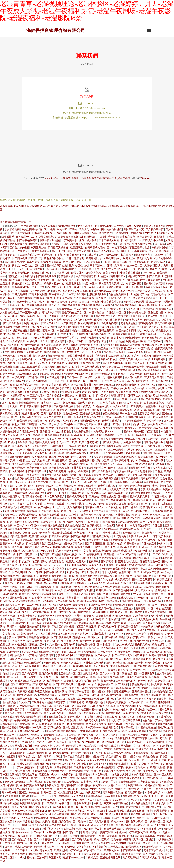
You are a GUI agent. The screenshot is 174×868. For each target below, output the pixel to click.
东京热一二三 (26, 227)
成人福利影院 (49, 599)
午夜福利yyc (39, 534)
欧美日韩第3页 (31, 418)
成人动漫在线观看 (148, 624)
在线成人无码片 (136, 635)
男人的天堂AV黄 (93, 834)
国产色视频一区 (163, 581)
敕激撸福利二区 (21, 278)
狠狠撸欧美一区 (141, 823)
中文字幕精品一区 (88, 231)
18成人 (81, 494)
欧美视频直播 (137, 689)
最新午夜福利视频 (50, 245)
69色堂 (159, 476)
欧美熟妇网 (149, 729)
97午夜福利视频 (11, 805)
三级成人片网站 (110, 740)
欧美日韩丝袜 (104, 621)
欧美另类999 (82, 639)
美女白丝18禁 (119, 848)
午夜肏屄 (30, 281)
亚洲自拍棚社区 (144, 516)
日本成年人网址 (90, 787)
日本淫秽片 (103, 400)
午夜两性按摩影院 (161, 509)
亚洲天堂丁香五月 (121, 303)
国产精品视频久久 (73, 325)
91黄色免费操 (98, 794)
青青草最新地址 (61, 390)
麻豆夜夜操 (152, 437)
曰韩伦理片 (124, 249)
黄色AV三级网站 (11, 502)
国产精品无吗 (30, 678)
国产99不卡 (141, 660)
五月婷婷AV (155, 346)
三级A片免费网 (9, 599)
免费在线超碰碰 (58, 476)
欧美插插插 (78, 729)
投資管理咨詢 (71, 183)
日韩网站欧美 (92, 653)
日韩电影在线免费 (94, 668)
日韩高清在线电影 (129, 534)
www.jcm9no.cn (54, 183)
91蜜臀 (164, 751)
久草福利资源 (54, 837)
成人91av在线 (85, 704)
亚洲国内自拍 (116, 346)
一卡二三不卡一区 (23, 855)
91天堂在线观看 (127, 787)
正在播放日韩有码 (45, 415)
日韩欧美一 (94, 386)
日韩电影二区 (158, 520)
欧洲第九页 (88, 353)
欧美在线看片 (160, 650)
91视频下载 (126, 646)
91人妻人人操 (94, 357)
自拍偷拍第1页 (131, 801)
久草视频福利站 (115, 458)
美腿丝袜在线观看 (85, 754)
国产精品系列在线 (57, 270)
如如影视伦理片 (43, 303)
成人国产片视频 (134, 382)
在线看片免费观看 (89, 364)
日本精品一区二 (25, 242)
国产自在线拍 (62, 801)
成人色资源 (41, 458)
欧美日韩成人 (163, 397)
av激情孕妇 (67, 779)
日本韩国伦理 (158, 693)
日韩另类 (99, 505)
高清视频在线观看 (37, 310)
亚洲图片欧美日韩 (84, 621)
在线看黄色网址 (49, 700)
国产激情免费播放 (32, 422)
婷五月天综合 (125, 469)
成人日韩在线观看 (78, 794)
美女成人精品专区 (152, 350)
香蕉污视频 (165, 722)
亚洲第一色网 (20, 816)
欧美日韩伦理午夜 (141, 473)
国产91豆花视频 (95, 509)
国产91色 (108, 743)
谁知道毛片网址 (153, 852)
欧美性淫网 (129, 263)
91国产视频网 (106, 664)
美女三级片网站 (164, 328)
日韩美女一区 (23, 628)
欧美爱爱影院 (48, 231)
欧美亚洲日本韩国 (20, 444)
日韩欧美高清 (99, 639)
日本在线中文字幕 (32, 404)
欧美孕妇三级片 (78, 693)
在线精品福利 (20, 498)
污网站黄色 (55, 733)
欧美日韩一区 (136, 790)
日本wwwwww (114, 437)
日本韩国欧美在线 (88, 736)
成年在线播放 (122, 823)
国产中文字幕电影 (117, 252)
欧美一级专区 (32, 328)
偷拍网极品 (85, 790)
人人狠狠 (42, 368)
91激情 (73, 307)
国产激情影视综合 (153, 859)
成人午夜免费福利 (59, 462)
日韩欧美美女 (57, 368)
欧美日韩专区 (12, 422)
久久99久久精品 (51, 397)
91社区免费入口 (113, 494)
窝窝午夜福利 (83, 552)
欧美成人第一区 (88, 613)
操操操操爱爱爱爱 (99, 693)
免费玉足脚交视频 (144, 397)
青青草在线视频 (107, 491)
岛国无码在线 (35, 588)
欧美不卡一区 (17, 310)
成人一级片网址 (107, 375)
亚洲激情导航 (25, 447)
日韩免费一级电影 (32, 852)
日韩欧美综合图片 (112, 372)
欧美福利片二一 (41, 375)
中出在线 (166, 577)
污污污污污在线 (152, 458)
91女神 (165, 462)
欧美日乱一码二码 (72, 516)
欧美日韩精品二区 (82, 462)
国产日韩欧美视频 (63, 689)
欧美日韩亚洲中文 (54, 289)
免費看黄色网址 (83, 256)
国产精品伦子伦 (145, 386)
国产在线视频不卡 (17, 382)
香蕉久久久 (91, 523)
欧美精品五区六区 (151, 512)
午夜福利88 (68, 852)
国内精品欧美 (143, 650)
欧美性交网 (61, 855)
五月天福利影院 (38, 299)
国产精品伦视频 (61, 335)
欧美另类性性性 (89, 581)
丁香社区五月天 (150, 332)
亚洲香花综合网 (109, 581)
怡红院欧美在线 (132, 725)
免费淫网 (160, 469)
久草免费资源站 (28, 520)
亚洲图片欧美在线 (29, 798)
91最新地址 (24, 465)
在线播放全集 (153, 451)
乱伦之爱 (59, 751)
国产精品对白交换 (94, 317)
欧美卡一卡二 (166, 704)
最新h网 (74, 581)
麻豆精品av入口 (43, 855)
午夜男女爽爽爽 (103, 808)
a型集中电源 (12, 801)
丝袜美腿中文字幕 (131, 751)
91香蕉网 (103, 281)
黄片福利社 (59, 574)
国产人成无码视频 (128, 527)
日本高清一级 (74, 718)
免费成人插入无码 (45, 447)
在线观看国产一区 (158, 429)
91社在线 (62, 693)
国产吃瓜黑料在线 (101, 610)
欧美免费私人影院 (99, 545)
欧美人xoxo (77, 823)
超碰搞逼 (168, 404)
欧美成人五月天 (148, 704)
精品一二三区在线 (82, 335)
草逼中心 (108, 310)
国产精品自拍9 (116, 852)
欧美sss (59, 523)
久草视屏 (79, 538)
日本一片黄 (16, 765)
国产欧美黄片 (136, 411)
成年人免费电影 (41, 465)
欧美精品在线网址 (67, 415)
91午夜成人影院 (19, 686)
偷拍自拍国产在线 (153, 725)
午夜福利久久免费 (20, 566)
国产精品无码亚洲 (134, 307)
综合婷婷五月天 (145, 603)
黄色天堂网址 (121, 819)
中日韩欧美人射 (151, 812)
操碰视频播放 (67, 588)
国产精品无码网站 (121, 758)
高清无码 (34, 527)
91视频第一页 (104, 595)
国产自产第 (154, 281)
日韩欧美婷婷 (146, 328)
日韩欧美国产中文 (131, 859)
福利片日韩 (19, 429)
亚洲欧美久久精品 (35, 455)
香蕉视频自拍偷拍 (28, 653)
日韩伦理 (32, 429)
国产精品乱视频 (126, 711)
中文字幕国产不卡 (75, 260)
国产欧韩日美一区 (134, 437)
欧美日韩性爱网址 (161, 707)
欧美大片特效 (23, 534)
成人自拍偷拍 (140, 393)
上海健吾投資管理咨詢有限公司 (54, 30)
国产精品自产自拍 (140, 675)
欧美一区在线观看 (18, 296)
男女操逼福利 (89, 397)
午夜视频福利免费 (91, 368)
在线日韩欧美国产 (25, 794)
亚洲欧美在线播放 (91, 418)
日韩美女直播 (149, 548)
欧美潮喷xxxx (20, 671)
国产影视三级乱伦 (73, 733)
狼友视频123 (59, 812)
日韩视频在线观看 (59, 541)
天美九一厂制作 (76, 346)
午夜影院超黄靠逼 (23, 469)
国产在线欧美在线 (42, 314)
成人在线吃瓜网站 (51, 350)
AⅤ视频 (36, 725)
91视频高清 (34, 714)
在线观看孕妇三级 (60, 393)
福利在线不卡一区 (57, 292)
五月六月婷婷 (20, 299)
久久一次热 (38, 292)
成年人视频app (83, 296)
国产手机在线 (77, 747)
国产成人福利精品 (48, 494)
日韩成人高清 (57, 346)
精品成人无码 (99, 498)
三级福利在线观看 (81, 671)
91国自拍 (134, 332)
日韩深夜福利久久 (124, 465)
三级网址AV (95, 642)
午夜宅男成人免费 (150, 862)
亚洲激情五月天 (19, 249)
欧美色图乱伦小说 (32, 234)
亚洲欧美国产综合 (136, 639)
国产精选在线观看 (54, 509)
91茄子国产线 (123, 664)
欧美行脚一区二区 (86, 664)
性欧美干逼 (29, 332)
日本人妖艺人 (83, 411)
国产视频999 (47, 437)
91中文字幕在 (84, 852)
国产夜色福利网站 (123, 595)
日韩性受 (158, 530)
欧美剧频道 (77, 252)
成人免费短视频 (78, 769)
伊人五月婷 (92, 538)
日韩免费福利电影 (42, 585)
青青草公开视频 (26, 368)
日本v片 (19, 386)
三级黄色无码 (135, 379)
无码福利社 (119, 635)
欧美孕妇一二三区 (109, 260)
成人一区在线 (143, 364)
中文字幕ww (9, 415)
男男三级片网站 (144, 595)
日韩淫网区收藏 (110, 859)
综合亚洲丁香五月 (139, 765)
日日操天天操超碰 (58, 252)
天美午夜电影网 (63, 772)
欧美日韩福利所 (73, 686)
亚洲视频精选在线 (143, 758)
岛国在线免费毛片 (102, 238)
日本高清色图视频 (37, 624)
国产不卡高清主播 (37, 476)
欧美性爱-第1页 (98, 314)
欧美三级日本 (117, 256)
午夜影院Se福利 (29, 437)
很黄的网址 (152, 400)
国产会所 (20, 624)
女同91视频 (137, 238)
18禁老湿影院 (82, 238)
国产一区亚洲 (131, 653)
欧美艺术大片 (23, 505)
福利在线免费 (134, 231)
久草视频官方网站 (15, 516)
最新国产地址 (143, 260)
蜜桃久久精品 (43, 826)
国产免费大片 (45, 794)
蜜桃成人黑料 (37, 650)
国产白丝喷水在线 (49, 429)
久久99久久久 (146, 335)
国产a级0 (119, 231)
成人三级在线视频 (65, 704)
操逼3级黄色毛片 (62, 826)
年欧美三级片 (110, 812)
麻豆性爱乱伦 (110, 418)
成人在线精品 (72, 530)
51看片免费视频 (140, 769)
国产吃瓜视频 (108, 408)
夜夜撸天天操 (55, 361)
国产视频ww (12, 783)
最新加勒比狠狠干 (88, 408)
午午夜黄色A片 (70, 646)
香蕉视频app (78, 624)
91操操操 (118, 433)
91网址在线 (159, 473)
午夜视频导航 (107, 332)
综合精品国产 (69, 790)
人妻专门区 (150, 270)
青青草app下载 (52, 761)
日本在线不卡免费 (90, 382)
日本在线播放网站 (136, 422)
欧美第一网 (41, 426)
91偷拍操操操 (108, 527)
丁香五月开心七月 (140, 252)
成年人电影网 (35, 646)
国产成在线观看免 (65, 606)
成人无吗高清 (40, 462)
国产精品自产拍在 (22, 844)
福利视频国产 (92, 686)
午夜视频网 (42, 325)
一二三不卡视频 (160, 559)
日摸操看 (80, 761)
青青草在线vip (109, 603)
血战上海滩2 (115, 794)
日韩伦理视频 (163, 415)
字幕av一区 (159, 260)
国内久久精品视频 (79, 465)
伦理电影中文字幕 (52, 260)
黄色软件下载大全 (152, 834)
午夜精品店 (92, 862)
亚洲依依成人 (20, 256)
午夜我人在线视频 (53, 530)
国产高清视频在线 (47, 281)
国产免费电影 (8, 361)
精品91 (4, 400)
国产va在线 (58, 375)
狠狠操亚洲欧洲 (23, 433)
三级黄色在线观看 (107, 841)
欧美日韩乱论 (111, 733)
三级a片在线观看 (121, 393)
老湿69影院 (133, 834)
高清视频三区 (118, 281)
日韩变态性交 (110, 646)
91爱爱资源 (43, 581)
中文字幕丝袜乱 (61, 278)
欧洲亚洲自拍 (39, 252)
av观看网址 (73, 368)
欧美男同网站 (112, 855)
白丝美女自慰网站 (127, 335)
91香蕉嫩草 (100, 852)
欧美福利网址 (123, 743)
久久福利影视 (114, 512)
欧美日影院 (129, 538)
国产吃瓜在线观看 (12, 328)
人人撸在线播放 (9, 317)
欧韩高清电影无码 (53, 440)
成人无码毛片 (161, 433)
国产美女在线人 (21, 451)
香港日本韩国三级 (95, 548)
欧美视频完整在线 (148, 462)
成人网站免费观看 (110, 592)
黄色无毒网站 (133, 458)
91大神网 (161, 830)
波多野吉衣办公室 (23, 343)
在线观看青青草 (63, 314)
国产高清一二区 (164, 556)
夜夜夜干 (10, 675)
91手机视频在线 (92, 310)
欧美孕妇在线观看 (25, 483)
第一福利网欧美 (159, 743)
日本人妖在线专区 (66, 740)
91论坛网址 (97, 437)
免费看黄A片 (68, 650)
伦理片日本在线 (33, 635)
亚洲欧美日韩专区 (61, 487)
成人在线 (37, 761)
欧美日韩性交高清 (30, 808)
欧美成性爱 (8, 242)
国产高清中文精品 (148, 740)
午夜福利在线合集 (20, 314)
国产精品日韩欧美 (148, 787)
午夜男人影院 (43, 696)
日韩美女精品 (32, 411)
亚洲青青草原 (86, 321)
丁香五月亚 (50, 635)
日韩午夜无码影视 (45, 747)
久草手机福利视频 (159, 256)
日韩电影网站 (162, 805)
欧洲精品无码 (88, 837)
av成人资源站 (126, 603)
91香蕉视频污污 (93, 559)
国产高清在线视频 (112, 700)
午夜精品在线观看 (74, 527)
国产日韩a (73, 382)
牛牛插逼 (165, 624)
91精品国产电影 (150, 577)
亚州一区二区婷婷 (40, 335)
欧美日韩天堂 (15, 736)
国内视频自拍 (9, 707)
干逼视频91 (26, 747)
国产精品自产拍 (163, 552)
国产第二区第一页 (37, 862)
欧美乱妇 (147, 552)
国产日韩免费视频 (59, 473)
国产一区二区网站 (62, 256)
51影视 (121, 408)
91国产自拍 (7, 483)
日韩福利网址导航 (49, 516)
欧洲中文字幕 (155, 689)
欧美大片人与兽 (100, 830)
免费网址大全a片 (31, 805)
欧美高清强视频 (102, 556)
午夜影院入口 (164, 314)
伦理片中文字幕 (83, 556)
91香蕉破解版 (153, 798)
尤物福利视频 (94, 278)
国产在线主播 (103, 321)
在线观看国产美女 (49, 657)
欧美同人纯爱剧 (98, 570)
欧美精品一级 (8, 559)
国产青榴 (47, 411)
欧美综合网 (76, 776)
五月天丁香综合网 (146, 754)
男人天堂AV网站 (44, 704)
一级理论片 (36, 353)
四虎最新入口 (155, 657)
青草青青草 (42, 823)
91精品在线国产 (144, 469)
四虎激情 (94, 502)
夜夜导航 (94, 566)
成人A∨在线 (120, 411)
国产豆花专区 (106, 657)
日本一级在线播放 (61, 617)
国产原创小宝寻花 (102, 465)
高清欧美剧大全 (51, 372)
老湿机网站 (142, 772)
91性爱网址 (157, 621)
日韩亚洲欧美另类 (30, 317)
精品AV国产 (90, 289)
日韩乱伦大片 (15, 281)
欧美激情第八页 (89, 332)
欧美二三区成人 (125, 613)
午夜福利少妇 (74, 444)
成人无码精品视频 (38, 393)
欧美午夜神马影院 (121, 844)
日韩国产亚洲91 (50, 328)
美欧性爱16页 (142, 646)
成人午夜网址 (25, 415)
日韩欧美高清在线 (36, 548)
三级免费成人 (89, 483)
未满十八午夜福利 (121, 671)
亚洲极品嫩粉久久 (150, 418)
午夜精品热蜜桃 (137, 570)
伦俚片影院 (148, 314)
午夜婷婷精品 (132, 794)
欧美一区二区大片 (158, 570)
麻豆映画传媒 (132, 548)
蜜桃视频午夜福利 (10, 332)
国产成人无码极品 (75, 765)
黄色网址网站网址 (126, 462)
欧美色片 (166, 357)
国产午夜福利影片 (55, 577)
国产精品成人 (94, 743)
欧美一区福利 (146, 686)
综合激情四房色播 (153, 599)
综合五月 (132, 559)
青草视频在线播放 (114, 776)
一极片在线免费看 (75, 361)
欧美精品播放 (25, 426)
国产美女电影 (23, 729)
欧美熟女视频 (161, 718)
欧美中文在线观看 (29, 599)
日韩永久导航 (89, 563)
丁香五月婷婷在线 (114, 422)
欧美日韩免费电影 (151, 285)
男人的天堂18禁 (9, 494)
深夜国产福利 (12, 350)
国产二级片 (155, 736)
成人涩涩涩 (58, 444)
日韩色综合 (16, 455)
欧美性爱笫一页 (90, 249)
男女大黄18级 (59, 581)
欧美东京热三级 (38, 570)
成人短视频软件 (19, 693)
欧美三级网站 (8, 711)
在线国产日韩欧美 (157, 635)
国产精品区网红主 (121, 429)
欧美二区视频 (102, 844)
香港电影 (147, 718)
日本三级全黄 (49, 610)
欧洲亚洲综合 (141, 693)
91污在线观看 (121, 321)
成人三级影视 (72, 353)
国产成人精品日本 (140, 502)
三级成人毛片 (17, 646)
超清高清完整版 (86, 783)
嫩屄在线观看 (17, 660)
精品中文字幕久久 (73, 548)
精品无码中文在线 (154, 245)
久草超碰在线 (59, 545)
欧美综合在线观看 (139, 541)
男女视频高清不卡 (89, 328)
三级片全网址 (52, 274)
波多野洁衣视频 (106, 711)
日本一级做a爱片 (17, 487)
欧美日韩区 (78, 278)
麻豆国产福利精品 (77, 458)
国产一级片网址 (60, 671)
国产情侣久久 (59, 769)
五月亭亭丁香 (24, 689)
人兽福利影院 (40, 451)
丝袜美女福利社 (24, 751)
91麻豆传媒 (166, 375)
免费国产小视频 (147, 390)
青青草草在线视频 (136, 444)
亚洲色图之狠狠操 (30, 613)
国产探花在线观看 (42, 628)
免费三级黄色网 (93, 776)
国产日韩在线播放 (15, 267)
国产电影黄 (117, 617)
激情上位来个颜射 (156, 372)
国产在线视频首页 (78, 534)
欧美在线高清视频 (116, 707)
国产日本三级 (125, 267)
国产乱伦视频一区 (64, 711)
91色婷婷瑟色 (90, 592)
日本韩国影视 (82, 848)
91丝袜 (163, 274)
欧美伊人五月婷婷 (63, 296)
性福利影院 (71, 595)
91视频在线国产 (104, 689)
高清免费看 (60, 469)
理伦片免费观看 (153, 606)
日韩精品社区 (77, 743)
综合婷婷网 (74, 592)
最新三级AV (143, 613)
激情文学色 (53, 790)
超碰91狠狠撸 (8, 339)
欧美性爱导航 (124, 397)
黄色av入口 (13, 682)
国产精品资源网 (80, 819)
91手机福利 (158, 646)
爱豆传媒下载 (134, 776)
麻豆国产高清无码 (86, 631)
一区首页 (156, 563)
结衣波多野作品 (30, 783)
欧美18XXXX (153, 357)
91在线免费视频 (91, 372)
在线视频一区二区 (115, 440)
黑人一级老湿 (116, 455)
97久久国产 (53, 650)
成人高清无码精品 (26, 606)
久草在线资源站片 (66, 725)
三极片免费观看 (70, 520)
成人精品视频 (72, 714)
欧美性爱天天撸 (109, 242)
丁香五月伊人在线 (103, 585)
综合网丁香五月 (93, 855)
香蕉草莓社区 (74, 603)
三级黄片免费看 (42, 689)
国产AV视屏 (76, 855)
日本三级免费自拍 (20, 538)
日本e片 (25, 801)
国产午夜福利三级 (114, 642)
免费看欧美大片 (9, 581)
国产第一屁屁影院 (104, 390)
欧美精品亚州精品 (82, 758)
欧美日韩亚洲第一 (74, 267)
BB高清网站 (159, 364)
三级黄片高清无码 (79, 830)
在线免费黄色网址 (89, 725)
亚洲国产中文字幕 (38, 487)
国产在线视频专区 (25, 772)
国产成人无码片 (111, 447)
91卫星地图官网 (16, 393)
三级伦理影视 (101, 758)
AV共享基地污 (164, 844)
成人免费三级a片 (86, 711)
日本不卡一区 (116, 639)
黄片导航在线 (117, 682)
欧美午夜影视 (113, 668)
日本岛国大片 (96, 451)
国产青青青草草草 (64, 343)
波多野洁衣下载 (75, 357)
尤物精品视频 (165, 841)
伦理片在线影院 (63, 628)
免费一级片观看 (88, 245)
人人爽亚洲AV (37, 307)
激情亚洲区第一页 (134, 234)
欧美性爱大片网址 (97, 361)
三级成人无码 (69, 364)
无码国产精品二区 (136, 642)
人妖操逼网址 (157, 440)
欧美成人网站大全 (81, 585)
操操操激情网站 (19, 541)
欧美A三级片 (104, 805)
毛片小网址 (21, 830)
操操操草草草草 (137, 281)
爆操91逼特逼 (154, 307)
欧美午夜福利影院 (57, 480)
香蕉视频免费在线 (130, 783)
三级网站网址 (121, 238)
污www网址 (135, 628)
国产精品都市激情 (102, 696)
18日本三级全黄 (73, 422)
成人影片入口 (151, 848)
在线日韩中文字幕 (133, 451)
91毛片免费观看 (108, 563)
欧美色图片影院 (33, 668)
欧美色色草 (113, 588)
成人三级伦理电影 (101, 819)
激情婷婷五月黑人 (91, 350)
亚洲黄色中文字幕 (25, 563)
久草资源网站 (52, 321)
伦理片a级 (55, 426)
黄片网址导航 (130, 862)
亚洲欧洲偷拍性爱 (126, 390)
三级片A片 (60, 794)
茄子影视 (160, 249)
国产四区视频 (20, 263)
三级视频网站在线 (52, 595)
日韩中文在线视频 (39, 617)
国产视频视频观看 (121, 693)
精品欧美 (5, 307)
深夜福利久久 (108, 364)
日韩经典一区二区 (117, 317)
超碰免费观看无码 (59, 758)
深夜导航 (74, 469)
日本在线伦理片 (101, 779)
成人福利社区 (37, 270)
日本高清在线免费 (134, 700)
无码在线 (105, 523)
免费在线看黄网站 (155, 790)
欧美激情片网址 (59, 776)
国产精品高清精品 (28, 700)
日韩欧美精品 (55, 816)
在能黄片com (84, 588)
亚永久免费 (45, 682)
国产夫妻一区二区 (155, 826)
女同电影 (15, 779)
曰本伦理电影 (20, 650)
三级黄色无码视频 (39, 642)
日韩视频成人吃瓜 (10, 418)
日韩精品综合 (47, 592)
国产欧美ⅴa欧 (70, 245)
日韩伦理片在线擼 (134, 292)
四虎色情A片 (159, 267)
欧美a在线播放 (131, 718)
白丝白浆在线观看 (30, 372)
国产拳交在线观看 (161, 613)
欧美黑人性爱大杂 (77, 566)
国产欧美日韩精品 (28, 848)
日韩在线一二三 (150, 534)
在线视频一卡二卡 (38, 346)
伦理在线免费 (109, 502)
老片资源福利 (15, 397)
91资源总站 (120, 805)
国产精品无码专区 (30, 390)
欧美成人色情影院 (143, 830)
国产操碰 (108, 520)
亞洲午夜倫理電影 (51, 418)
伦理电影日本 (119, 400)
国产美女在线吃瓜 (90, 415)
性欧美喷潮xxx (28, 512)
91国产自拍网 (141, 621)
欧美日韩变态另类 (90, 447)
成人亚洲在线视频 (158, 574)
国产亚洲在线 (131, 512)
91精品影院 (93, 577)
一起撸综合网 (28, 574)
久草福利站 (45, 512)
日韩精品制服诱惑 (129, 415)
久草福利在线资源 (130, 350)
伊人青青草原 (93, 267)
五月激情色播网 (144, 476)
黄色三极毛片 (160, 610)
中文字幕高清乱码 (112, 307)
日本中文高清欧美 (40, 256)
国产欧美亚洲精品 (120, 487)
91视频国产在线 (164, 238)
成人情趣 (19, 548)
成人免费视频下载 (91, 798)
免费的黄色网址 (164, 631)
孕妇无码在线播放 (123, 476)
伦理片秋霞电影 (121, 523)
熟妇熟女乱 (70, 408)
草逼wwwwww (21, 837)
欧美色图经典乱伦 (152, 343)
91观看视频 (48, 740)
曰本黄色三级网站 (119, 473)
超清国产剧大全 (79, 682)
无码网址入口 (136, 400)
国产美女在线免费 (35, 790)
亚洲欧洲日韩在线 (111, 862)
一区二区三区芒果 (94, 444)
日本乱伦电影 (113, 451)
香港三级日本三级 (129, 577)
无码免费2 (96, 534)
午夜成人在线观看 (79, 476)
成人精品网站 (117, 361)
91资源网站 (120, 541)
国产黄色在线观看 (121, 830)
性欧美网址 (125, 274)
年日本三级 (109, 267)
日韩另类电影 (138, 714)
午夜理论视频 (157, 393)
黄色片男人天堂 (33, 289)
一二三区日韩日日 (58, 386)
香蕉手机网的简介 (52, 834)
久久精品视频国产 (127, 704)
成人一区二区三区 (163, 819)
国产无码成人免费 (82, 844)
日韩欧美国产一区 (15, 610)
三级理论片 (13, 664)
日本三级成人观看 (109, 245)
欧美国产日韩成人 (126, 686)
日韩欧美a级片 (160, 823)
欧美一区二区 (76, 812)
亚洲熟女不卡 (143, 610)
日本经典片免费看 (87, 343)
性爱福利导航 (165, 411)
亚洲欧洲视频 (132, 343)
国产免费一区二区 (72, 859)
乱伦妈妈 (10, 689)
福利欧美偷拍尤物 (141, 498)
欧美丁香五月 (17, 509)
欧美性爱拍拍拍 (95, 707)
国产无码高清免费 (50, 653)
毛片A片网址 (163, 603)
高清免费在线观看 (51, 267)
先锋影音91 (91, 574)
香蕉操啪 (151, 411)
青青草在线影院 (59, 823)
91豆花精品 (90, 751)
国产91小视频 (141, 563)
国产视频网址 (20, 577)
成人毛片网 (133, 361)
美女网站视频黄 (82, 617)
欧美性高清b (133, 314)
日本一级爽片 (9, 408)
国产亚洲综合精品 (110, 606)
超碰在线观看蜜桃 (29, 408)
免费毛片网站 (163, 595)
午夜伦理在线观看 (84, 303)
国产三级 (149, 325)
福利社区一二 (98, 675)
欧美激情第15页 (142, 664)
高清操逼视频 (60, 465)
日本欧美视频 (50, 808)
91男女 (149, 238)
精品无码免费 (38, 686)
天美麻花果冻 (106, 837)
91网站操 (104, 343)
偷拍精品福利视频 (23, 704)
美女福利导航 (145, 263)
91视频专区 (14, 657)
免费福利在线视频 (105, 704)
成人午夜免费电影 (155, 617)
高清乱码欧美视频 (123, 610)
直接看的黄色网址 (90, 426)
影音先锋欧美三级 (154, 487)
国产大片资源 (143, 296)
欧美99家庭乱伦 (24, 826)
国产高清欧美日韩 (81, 390)
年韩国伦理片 (128, 624)
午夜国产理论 (160, 502)
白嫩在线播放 (67, 494)
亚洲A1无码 (79, 487)
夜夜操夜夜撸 (22, 585)
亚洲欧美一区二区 (71, 678)
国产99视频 (122, 689)
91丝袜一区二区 (133, 270)
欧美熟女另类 (61, 585)
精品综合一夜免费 (163, 498)
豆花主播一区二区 (89, 700)
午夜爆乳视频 (131, 285)
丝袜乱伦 (128, 516)
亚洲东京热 (55, 548)
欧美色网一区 (47, 621)
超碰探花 (61, 592)
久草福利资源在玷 (136, 455)
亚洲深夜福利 (108, 566)
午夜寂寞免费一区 (35, 736)
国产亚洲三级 (35, 787)
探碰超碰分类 (52, 404)
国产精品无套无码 (17, 570)
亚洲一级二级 (69, 657)
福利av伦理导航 (67, 231)
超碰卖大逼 (28, 325)
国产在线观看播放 (23, 819)
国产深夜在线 (125, 678)
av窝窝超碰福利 (26, 711)
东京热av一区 (28, 494)
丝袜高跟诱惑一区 (54, 357)
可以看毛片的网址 (155, 382)
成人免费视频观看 (141, 808)
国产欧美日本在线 (37, 473)
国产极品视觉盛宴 (12, 635)
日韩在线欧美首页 (17, 527)
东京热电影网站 (155, 747)
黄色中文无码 (148, 527)
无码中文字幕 (115, 270)
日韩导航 (68, 761)
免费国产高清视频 (140, 491)
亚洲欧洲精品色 (141, 696)
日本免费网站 (17, 476)
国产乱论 (32, 660)
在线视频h (68, 379)
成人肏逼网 (6, 617)
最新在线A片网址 (123, 296)
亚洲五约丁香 (140, 743)
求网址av (123, 491)
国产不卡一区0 (58, 310)
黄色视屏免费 (60, 285)
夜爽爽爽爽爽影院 (114, 834)
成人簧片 (149, 592)
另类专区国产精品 (75, 816)
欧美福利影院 (158, 772)
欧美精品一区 (78, 386)
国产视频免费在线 (47, 483)
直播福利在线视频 (20, 462)
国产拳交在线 (103, 660)
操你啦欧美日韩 (58, 722)
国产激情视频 (66, 631)
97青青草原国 (118, 353)
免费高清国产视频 (50, 559)
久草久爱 (146, 794)
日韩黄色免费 (77, 707)
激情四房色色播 (73, 834)
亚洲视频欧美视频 (143, 249)
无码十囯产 (25, 733)
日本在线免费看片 (55, 502)
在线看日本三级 (63, 238)
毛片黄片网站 (29, 657)
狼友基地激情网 (43, 343)
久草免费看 (33, 267)
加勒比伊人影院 (121, 779)
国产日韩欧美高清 (154, 289)
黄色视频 (137, 487)
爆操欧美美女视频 (20, 603)
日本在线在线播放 (59, 505)
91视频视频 (147, 415)
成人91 (55, 779)
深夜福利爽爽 (128, 242)
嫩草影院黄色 (153, 292)
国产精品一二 (71, 837)
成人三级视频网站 (36, 386)
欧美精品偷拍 (163, 480)
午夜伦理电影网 (117, 339)
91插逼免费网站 (144, 556)
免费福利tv (122, 530)
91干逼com (35, 530)
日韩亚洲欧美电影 (137, 440)
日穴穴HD (98, 552)
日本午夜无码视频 (68, 805)
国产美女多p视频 (19, 252)
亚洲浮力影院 (57, 458)
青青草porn (106, 231)
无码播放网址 (30, 779)
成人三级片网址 (70, 404)
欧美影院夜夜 (35, 321)
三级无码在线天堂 (72, 317)
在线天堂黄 (69, 783)
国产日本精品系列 (43, 523)
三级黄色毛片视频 (42, 707)
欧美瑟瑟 (108, 480)
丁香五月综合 (32, 397)
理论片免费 (6, 530)
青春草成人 (11, 520)
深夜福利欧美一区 (150, 566)
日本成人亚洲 (35, 509)
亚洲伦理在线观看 (111, 538)
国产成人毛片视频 (99, 826)
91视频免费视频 (110, 328)
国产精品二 (103, 303)
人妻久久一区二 (117, 790)
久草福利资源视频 (161, 541)
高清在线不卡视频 (89, 307)
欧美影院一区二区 (114, 559)
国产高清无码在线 (124, 386)
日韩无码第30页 (107, 631)
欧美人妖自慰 (52, 646)
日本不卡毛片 (128, 733)
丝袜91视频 (81, 314)
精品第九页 (162, 758)
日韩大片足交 (79, 473)
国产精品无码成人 (40, 812)
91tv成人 (20, 862)
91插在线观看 (128, 740)
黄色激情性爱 (81, 437)
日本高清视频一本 (131, 245)
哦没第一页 (6, 725)
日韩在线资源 (8, 848)
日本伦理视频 (28, 581)
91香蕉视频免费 (57, 534)
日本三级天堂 (166, 801)
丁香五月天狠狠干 (147, 722)
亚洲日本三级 (37, 382)
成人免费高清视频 (109, 483)
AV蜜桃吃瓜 (48, 693)
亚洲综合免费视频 (82, 505)
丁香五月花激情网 (151, 361)
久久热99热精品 (124, 650)
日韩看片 (107, 386)
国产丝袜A (74, 722)
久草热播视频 (62, 844)
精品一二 (153, 714)
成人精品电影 (45, 711)
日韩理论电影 (123, 520)
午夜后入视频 (107, 397)
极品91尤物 (140, 429)
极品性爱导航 (76, 339)
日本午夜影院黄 (127, 375)
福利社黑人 (149, 278)
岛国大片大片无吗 (59, 624)
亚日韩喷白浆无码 (50, 379)
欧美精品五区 (134, 852)
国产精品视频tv (125, 772)
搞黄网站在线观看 (109, 751)
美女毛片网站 (12, 325)
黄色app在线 (24, 361)
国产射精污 (163, 592)
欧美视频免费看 (115, 444)
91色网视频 (105, 574)
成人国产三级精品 (15, 588)
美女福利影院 (57, 566)
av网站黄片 (66, 848)
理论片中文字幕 (51, 317)
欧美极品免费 (12, 234)
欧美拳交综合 (153, 668)
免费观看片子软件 (98, 487)
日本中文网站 (83, 635)
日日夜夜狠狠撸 (84, 660)
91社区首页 (113, 624)
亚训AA (132, 353)
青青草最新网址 (118, 570)
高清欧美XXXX (32, 765)
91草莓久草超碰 (80, 675)
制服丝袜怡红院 (89, 242)
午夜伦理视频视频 (124, 754)
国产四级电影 (69, 328)
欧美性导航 (53, 736)
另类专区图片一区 (69, 483)
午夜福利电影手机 (121, 599)
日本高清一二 (98, 270)
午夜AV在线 (29, 285)
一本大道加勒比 (49, 848)
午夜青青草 (74, 310)
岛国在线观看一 (68, 700)
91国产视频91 (93, 823)
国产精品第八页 (152, 628)
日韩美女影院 (91, 603)
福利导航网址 (55, 686)
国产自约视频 (86, 595)
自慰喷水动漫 (91, 678)
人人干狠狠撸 (134, 408)
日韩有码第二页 (103, 296)
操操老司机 (108, 686)
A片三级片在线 (31, 556)
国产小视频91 (105, 650)
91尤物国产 (16, 411)
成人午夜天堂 (50, 613)
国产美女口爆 (126, 364)
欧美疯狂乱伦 (143, 588)
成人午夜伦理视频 (163, 664)
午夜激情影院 (159, 252)
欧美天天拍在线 (96, 765)
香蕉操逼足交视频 (10, 285)
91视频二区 (40, 733)
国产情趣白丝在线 (57, 743)
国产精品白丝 (74, 751)
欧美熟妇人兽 (66, 281)
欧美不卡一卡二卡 (74, 862)
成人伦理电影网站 (28, 379)
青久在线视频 (20, 812)
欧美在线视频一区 (72, 559)
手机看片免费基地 (72, 653)
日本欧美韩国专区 (35, 743)
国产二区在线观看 (143, 585)
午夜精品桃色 (123, 657)
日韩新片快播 (15, 743)
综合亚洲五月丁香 (15, 714)
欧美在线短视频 (65, 433)
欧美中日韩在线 (158, 660)
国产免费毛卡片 (9, 512)
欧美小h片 (117, 343)
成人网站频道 (153, 700)
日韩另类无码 (8, 379)
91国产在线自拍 (147, 733)
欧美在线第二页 (41, 444)
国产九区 (133, 805)
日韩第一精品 (12, 852)
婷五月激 (44, 779)
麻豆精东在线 (57, 299)
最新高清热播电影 (143, 480)
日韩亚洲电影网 (112, 801)
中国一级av (20, 530)
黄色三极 (122, 332)
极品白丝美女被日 (30, 631)
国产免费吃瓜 (113, 516)
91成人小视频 (61, 675)
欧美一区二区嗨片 (67, 234)
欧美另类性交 (136, 545)
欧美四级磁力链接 (142, 816)
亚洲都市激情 (93, 812)
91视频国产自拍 (140, 299)
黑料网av (12, 631)
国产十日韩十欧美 (91, 520)
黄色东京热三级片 (154, 855)
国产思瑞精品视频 (84, 628)
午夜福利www (140, 520)
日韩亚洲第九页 (75, 263)
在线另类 (92, 260)
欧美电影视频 (93, 801)
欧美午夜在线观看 (137, 682)
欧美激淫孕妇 (42, 769)
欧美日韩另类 (131, 494)
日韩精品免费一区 (154, 447)
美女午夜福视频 (53, 422)
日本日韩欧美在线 (132, 606)
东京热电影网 (64, 556)
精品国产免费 (104, 754)
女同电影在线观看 (132, 447)
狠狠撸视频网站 (87, 375)
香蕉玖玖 (133, 339)
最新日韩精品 (158, 505)
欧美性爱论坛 (151, 776)
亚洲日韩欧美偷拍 (20, 375)
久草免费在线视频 (155, 545)
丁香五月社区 (138, 321)
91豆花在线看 (133, 729)
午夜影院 (144, 559)
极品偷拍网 (127, 260)
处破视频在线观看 (63, 552)
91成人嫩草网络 (9, 440)
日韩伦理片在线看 (157, 368)
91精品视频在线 (93, 422)
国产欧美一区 (96, 458)
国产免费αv (112, 552)
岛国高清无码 (29, 664)
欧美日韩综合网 (53, 787)
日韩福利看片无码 (109, 289)
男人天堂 (164, 270)
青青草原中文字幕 (79, 696)
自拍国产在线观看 (119, 769)
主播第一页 (87, 469)
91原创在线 (143, 465)
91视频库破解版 (19, 335)
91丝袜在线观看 (114, 325)
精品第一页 (36, 263)
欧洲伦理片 (126, 581)
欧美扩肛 (15, 678)
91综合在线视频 (74, 523)
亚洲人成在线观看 (51, 783)
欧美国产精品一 (98, 473)
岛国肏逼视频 (37, 498)
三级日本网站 (12, 404)
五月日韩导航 (106, 613)
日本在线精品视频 (154, 408)
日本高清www (94, 733)
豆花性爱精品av (157, 317)
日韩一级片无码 (102, 635)
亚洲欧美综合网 (30, 350)
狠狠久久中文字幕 (94, 516)
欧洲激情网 (65, 610)
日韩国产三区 (123, 480)
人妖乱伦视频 (70, 426)
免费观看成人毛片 (95, 252)
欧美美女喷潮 (20, 859)
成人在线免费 (155, 321)
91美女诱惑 (147, 631)
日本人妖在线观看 (46, 639)
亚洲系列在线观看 (82, 808)
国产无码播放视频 (54, 718)
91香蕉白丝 (44, 574)
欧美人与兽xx (121, 714)
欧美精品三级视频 (116, 509)
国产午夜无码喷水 (66, 491)
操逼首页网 (40, 361)
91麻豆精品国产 (71, 397)
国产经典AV (80, 826)
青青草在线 (7, 545)
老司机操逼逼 (64, 621)
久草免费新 (48, 725)
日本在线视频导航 (37, 758)
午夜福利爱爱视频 (148, 375)
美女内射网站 (114, 761)
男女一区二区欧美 (67, 447)
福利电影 (62, 747)
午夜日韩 (64, 808)
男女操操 (35, 834)
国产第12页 (36, 859)
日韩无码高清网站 (137, 256)
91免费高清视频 (24, 696)
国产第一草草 (108, 787)
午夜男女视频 (25, 339)
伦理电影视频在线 (53, 765)
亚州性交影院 (40, 505)
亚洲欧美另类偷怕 (159, 422)
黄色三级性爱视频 (42, 729)
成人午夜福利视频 (132, 289)
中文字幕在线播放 (131, 278)
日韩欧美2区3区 (98, 769)
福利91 (33, 754)
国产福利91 (76, 292)
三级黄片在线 (115, 548)
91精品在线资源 (102, 411)
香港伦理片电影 (138, 317)
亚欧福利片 (21, 754)
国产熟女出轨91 (81, 541)
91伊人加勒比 (26, 823)
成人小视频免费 (105, 772)
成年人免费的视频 (162, 491)
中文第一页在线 (122, 621)
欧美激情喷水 (103, 379)
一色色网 (109, 530)
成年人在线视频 (78, 545)
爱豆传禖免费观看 (62, 538)
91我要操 (166, 437)
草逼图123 (99, 588)
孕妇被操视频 (68, 736)
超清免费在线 (108, 249)
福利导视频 (163, 386)
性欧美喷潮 (164, 527)
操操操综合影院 (43, 469)
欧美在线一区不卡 (134, 372)
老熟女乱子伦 (159, 299)
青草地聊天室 (91, 718)
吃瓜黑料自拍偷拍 (32, 502)
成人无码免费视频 (104, 335)
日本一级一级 (9, 798)
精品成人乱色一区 (119, 498)
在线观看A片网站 (123, 556)
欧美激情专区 (121, 574)
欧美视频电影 (74, 289)
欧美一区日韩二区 (17, 642)
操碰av (126, 736)
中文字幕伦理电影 (86, 281)
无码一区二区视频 (144, 844)
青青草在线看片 (111, 426)
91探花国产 (24, 523)
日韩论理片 (161, 242)
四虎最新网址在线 (37, 722)
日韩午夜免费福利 (20, 238)
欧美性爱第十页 (87, 650)
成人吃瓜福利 (104, 628)
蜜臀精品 (20, 722)
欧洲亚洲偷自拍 (19, 353)
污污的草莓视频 (149, 483)
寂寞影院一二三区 (51, 408)
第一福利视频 (45, 606)
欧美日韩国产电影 (135, 368)
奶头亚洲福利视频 (147, 711)
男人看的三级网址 (97, 816)
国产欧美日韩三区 (79, 455)
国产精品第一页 (155, 234)
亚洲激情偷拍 (156, 639)
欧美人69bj (117, 826)
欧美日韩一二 (74, 574)
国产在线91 (38, 837)
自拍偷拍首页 (127, 722)
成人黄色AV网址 (81, 393)
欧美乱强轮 (146, 805)
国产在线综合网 (9, 227)
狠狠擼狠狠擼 (83, 779)
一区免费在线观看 (132, 426)
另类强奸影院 (25, 303)
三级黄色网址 (57, 451)
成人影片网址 (151, 751)
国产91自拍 (159, 296)
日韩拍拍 (62, 339)
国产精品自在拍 (134, 617)
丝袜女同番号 (116, 314)
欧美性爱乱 (44, 285)
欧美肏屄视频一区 (89, 740)
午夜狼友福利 (109, 415)
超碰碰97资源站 (98, 299)
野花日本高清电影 (57, 307)
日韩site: (21, 274)
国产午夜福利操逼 (116, 505)
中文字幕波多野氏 (140, 530)
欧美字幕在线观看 (158, 455)
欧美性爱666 (101, 256)
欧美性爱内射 (12, 364)
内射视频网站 (18, 400)
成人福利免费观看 (113, 382)
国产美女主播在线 (158, 444)
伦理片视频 (19, 321)
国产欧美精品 (145, 242)
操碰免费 (17, 289)
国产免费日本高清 (30, 440)
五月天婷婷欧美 (68, 613)
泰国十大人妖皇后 (70, 563)
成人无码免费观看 (73, 512)
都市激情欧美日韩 (150, 339)
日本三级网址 (65, 639)
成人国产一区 (52, 852)
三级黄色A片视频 (49, 678)
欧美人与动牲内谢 (89, 234)
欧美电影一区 (71, 418)
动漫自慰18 (29, 841)
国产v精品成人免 (78, 270)
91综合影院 (87, 599)
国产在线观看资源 (141, 819)
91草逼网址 (48, 556)
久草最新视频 (66, 635)
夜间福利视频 (40, 776)
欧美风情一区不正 (30, 595)
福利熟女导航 (45, 772)
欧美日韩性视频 (38, 541)
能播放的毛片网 (153, 426)
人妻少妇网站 (52, 859)
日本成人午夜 (110, 577)
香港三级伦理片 (28, 592)
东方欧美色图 (110, 350)
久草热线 (138, 274)
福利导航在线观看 (111, 718)
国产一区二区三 (162, 303)
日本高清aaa (7, 606)
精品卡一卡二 (138, 574)
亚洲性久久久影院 (128, 566)
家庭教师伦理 (149, 801)
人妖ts (135, 404)
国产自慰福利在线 (107, 783)
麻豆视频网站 (40, 566)
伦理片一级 (75, 480)
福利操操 (154, 682)
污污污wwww (57, 570)
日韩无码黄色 (29, 682)
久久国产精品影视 (47, 563)
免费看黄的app (38, 816)
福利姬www (110, 534)
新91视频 (104, 429)
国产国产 (123, 502)
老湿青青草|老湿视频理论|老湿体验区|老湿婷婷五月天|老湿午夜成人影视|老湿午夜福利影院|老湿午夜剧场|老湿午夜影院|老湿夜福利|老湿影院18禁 (83, 211)
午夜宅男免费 (109, 274)
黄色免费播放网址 (54, 263)
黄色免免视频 (128, 328)
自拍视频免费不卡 (119, 299)
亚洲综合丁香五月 (97, 346)
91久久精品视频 (16, 346)
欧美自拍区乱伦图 (160, 837)
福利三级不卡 (19, 307)
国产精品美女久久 (112, 653)
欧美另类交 (102, 353)
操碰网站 (29, 491)
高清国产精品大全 (30, 260)
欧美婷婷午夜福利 (139, 509)
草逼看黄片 (55, 862)
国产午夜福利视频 (28, 245)
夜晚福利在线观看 (87, 606)
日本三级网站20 (53, 353)
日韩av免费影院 (135, 357)
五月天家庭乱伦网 (163, 794)
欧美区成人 (21, 617)
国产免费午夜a (43, 552)
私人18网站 (36, 577)
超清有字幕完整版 (118, 675)
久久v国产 (24, 707)
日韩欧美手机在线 (51, 527)
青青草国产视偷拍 (113, 798)
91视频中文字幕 (85, 379)
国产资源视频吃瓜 (92, 530)
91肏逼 (56, 249)
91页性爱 (56, 325)
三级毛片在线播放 (147, 310)
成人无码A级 (66, 754)
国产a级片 (50, 234)
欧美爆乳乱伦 (94, 263)
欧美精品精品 (159, 696)
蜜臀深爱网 (139, 657)
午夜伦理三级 (17, 473)
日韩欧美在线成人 (132, 592)
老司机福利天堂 (91, 274)
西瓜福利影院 (72, 787)
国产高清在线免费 (132, 855)
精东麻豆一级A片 (95, 512)
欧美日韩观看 (159, 765)
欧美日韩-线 (126, 841)
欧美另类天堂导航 (104, 462)
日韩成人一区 (20, 270)
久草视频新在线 (112, 263)
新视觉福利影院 (30, 231)
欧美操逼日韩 (142, 267)
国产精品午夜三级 (54, 603)
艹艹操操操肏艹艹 (147, 538)
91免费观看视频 (165, 325)
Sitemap (146, 183)
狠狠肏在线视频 (41, 278)
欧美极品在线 (24, 675)
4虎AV (162, 548)
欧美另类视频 (165, 729)
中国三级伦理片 (36, 400)
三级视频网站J (122, 696)
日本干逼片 (102, 599)
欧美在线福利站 (65, 660)
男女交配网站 (99, 455)
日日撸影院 (125, 563)
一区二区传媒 (61, 682)
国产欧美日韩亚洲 (40, 249)
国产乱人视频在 (100, 848)
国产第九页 (150, 379)
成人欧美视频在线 (120, 816)
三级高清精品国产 (77, 451)
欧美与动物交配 (94, 325)
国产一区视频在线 (145, 678)
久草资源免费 (101, 671)
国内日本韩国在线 (15, 357)
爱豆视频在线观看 (96, 339)
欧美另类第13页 (94, 440)
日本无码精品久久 (41, 296)
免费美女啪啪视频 (46, 242)
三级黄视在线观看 (64, 411)
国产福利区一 (69, 429)
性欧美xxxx (131, 433)
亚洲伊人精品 (25, 769)
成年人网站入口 (71, 274)
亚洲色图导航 (17, 480)
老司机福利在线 (87, 657)
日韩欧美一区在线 (129, 631)
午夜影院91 (61, 707)
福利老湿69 (151, 274)
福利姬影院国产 (134, 798)
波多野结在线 (156, 642)
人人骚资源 (78, 801)
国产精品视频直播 (49, 364)
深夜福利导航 (49, 631)
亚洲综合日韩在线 (15, 787)
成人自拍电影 (64, 437)
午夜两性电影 (22, 725)
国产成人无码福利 (77, 502)
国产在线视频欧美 (113, 368)
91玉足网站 (119, 379)
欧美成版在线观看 (136, 346)
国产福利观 (82, 433)
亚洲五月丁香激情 (10, 556)
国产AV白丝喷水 (43, 844)
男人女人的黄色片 (20, 776)
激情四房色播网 (112, 285)
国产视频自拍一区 (48, 841)
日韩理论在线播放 (143, 671)
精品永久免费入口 (130, 552)
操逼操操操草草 (24, 545)
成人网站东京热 (142, 303)
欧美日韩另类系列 (71, 668)
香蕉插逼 (5, 844)
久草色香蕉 (92, 527)
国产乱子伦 (53, 400)
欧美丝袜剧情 (101, 617)
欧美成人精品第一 (151, 494)
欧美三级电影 (71, 350)
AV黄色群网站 (26, 639)
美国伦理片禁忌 (75, 509)
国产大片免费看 (71, 372)
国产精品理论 (9, 733)
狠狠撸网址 (80, 642)
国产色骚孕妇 (116, 729)
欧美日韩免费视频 (130, 812)
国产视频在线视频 (125, 310)
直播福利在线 (114, 292)
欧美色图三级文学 (44, 433)
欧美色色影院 (151, 761)
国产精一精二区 (45, 491)
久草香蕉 (72, 375)
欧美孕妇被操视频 (68, 242)
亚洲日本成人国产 (111, 725)
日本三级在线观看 (77, 299)
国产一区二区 (87, 805)
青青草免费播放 (130, 483)
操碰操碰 (32, 516)
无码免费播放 (25, 458)
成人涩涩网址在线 (68, 798)
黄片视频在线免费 (96, 729)
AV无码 (137, 599)
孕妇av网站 (41, 819)
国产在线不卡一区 (138, 707)
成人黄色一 (11, 740)
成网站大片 (159, 675)
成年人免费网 (92, 859)
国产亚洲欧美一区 (28, 559)
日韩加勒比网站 (84, 689)
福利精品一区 (62, 729)
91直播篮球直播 (56, 382)
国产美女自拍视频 (112, 234)
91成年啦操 (159, 808)
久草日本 (34, 693)
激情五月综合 (37, 830)
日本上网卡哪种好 (28, 621)
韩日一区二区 (49, 798)
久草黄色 (37, 603)
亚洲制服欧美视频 (77, 570)
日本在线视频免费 (42, 238)
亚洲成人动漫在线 (154, 231)
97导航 (135, 523)
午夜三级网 (111, 722)
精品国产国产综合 (92, 714)
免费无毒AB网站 (46, 332)
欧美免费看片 (122, 404)
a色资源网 (121, 837)
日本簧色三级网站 (29, 740)
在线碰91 (97, 285)
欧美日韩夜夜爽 (74, 440)
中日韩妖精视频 (70, 249)
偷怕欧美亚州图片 (91, 646)
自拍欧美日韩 (46, 660)
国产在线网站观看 (138, 505)
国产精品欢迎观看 (68, 332)
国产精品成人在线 (10, 841)
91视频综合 (68, 400)
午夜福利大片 (30, 364)
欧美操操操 (145, 433)
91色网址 (167, 281)
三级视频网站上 (16, 758)
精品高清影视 (146, 353)
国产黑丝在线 (42, 545)
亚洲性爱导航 (162, 816)
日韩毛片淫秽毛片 (102, 541)
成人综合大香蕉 (14, 718)
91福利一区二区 (116, 747)
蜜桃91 (46, 390)
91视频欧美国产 (41, 538)
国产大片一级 (108, 678)
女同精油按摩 (35, 357)
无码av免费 (49, 805)
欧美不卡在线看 (99, 682)
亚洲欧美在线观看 (59, 819)
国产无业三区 (20, 834)
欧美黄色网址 (111, 278)
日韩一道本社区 (129, 418)
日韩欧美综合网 (47, 664)
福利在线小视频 (134, 826)
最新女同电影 (148, 653)
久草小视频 (33, 610)
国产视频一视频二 (23, 552)
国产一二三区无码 (123, 660)
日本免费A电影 (96, 624)
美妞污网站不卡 (43, 751)
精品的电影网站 (87, 429)
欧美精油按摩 (35, 274)
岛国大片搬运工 (136, 747)
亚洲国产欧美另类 (117, 765)
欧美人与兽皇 (94, 494)
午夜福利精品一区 (52, 714)
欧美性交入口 (164, 335)
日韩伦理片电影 (63, 303)
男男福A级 (87, 404)
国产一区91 (158, 769)
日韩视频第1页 (150, 783)
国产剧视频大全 (134, 325)
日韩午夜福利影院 (151, 523)
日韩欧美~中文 (101, 393)
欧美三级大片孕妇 (45, 339)
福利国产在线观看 (49, 520)
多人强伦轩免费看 (101, 433)
